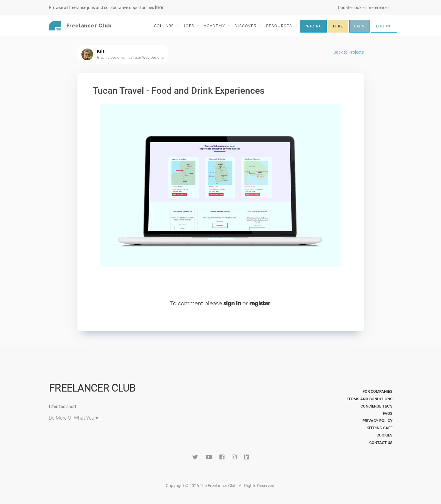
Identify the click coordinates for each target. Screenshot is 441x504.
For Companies (378, 391)
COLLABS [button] (167, 26)
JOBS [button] (191, 26)
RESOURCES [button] (282, 26)
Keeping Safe (380, 428)
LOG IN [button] (383, 26)
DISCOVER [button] (248, 26)
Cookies (384, 435)
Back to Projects (349, 52)
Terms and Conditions (370, 399)
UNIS (359, 26)
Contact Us (381, 443)
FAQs (388, 413)
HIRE (338, 26)
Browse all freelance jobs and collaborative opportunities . (107, 8)
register (260, 303)
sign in (232, 303)
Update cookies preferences (364, 8)
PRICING (313, 26)
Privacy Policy (377, 421)
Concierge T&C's (376, 406)
